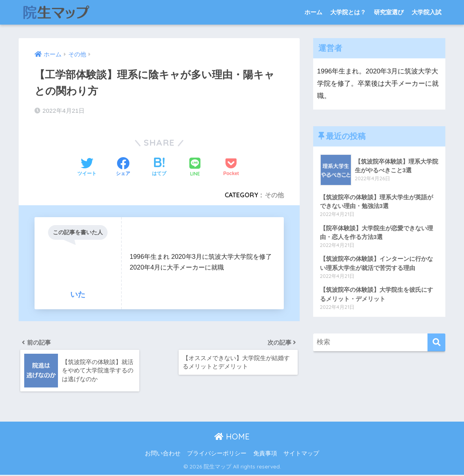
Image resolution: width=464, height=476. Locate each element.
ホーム (313, 12)
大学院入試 (426, 12)
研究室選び (389, 12)
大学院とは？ (348, 12)
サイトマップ (301, 455)
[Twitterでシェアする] (87, 168)
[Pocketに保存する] (231, 168)
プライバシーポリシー (217, 455)
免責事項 (265, 455)
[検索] (436, 344)
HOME (232, 438)
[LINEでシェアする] (195, 168)
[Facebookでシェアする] (123, 168)
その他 (274, 195)
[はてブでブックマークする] (159, 168)
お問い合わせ (163, 455)
